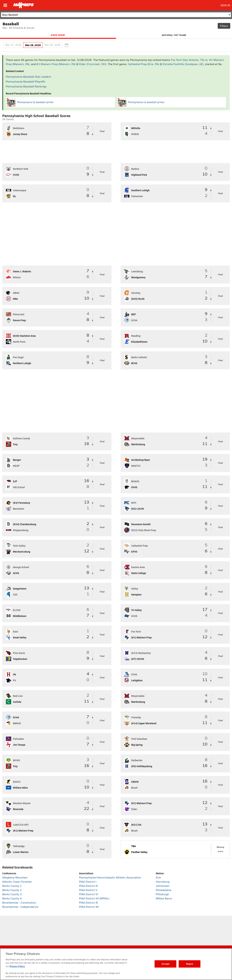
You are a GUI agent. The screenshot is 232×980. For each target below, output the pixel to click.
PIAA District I (88, 882)
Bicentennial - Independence (20, 907)
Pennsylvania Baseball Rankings (26, 86)
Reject (190, 964)
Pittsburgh (162, 894)
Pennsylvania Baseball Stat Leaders (28, 77)
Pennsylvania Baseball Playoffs (26, 81)
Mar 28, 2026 (33, 45)
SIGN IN (225, 5)
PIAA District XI (88, 902)
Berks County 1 (12, 886)
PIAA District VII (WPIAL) (94, 898)
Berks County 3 (12, 894)
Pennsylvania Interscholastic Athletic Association (110, 877)
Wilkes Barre (164, 898)
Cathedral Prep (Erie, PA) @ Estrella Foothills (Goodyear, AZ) (166, 64)
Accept (166, 964)
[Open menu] (5, 5)
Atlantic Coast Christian (17, 882)
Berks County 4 (12, 898)
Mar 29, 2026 (53, 45)
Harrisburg (163, 882)
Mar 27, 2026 (13, 45)
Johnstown (163, 886)
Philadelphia (164, 890)
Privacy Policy (17, 966)
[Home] (23, 5)
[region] (116, 964)
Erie (158, 877)
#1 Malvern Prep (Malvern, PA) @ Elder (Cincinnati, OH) (71, 64)
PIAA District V (88, 890)
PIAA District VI (89, 894)
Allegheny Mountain (15, 877)
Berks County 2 (12, 890)
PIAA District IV (89, 886)
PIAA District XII (89, 907)
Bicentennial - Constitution (19, 902)
